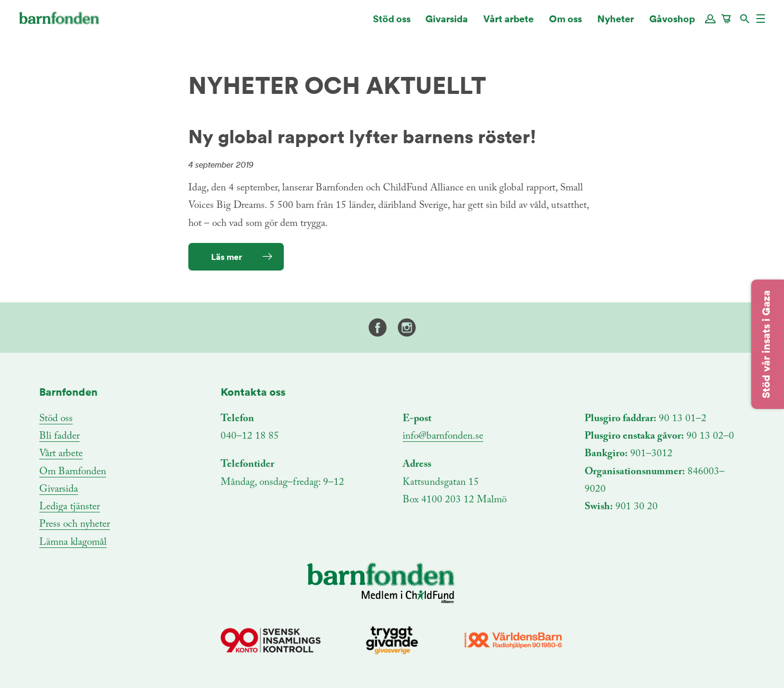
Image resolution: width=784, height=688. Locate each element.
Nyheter (616, 24)
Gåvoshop (672, 24)
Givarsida (447, 24)
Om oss (565, 24)
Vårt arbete (508, 24)
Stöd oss (392, 24)
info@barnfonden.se (443, 436)
